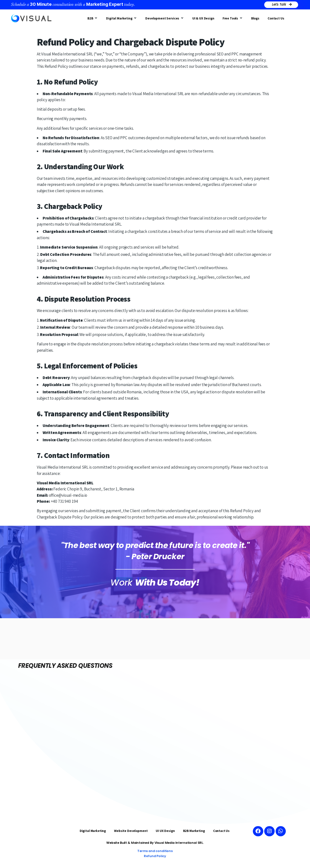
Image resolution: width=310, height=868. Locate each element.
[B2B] (93, 17)
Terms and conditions (155, 851)
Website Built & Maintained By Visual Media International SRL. (155, 843)
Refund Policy (155, 856)
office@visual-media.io (68, 495)
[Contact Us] (276, 17)
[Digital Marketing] (122, 17)
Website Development (131, 831)
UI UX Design (165, 831)
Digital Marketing (93, 831)
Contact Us (221, 831)
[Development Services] (165, 17)
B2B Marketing (194, 831)
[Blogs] (255, 17)
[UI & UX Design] (203, 17)
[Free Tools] (233, 17)
